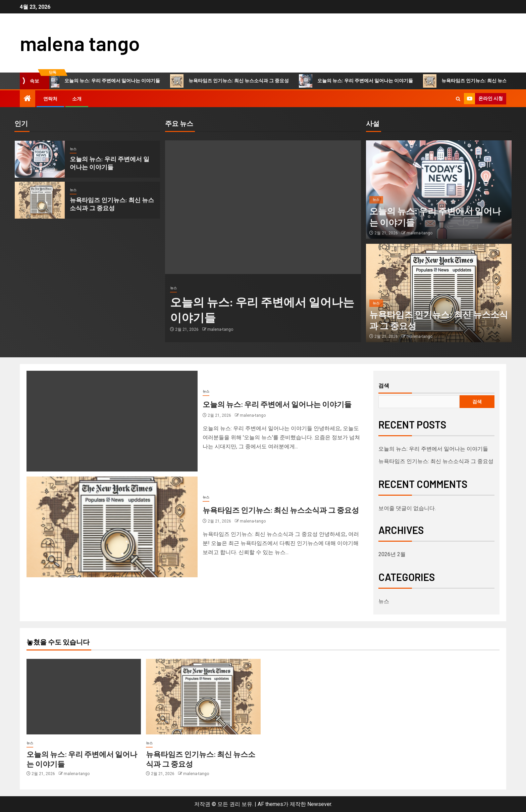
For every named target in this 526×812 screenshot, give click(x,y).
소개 (77, 99)
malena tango (80, 43)
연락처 (50, 99)
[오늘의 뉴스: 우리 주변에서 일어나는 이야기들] (40, 159)
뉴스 (73, 149)
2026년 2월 (392, 554)
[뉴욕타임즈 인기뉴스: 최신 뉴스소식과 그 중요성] (40, 200)
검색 (384, 386)
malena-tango (220, 329)
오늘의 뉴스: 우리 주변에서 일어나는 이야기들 (108, 81)
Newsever (319, 804)
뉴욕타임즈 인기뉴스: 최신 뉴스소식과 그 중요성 (234, 81)
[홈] (28, 99)
